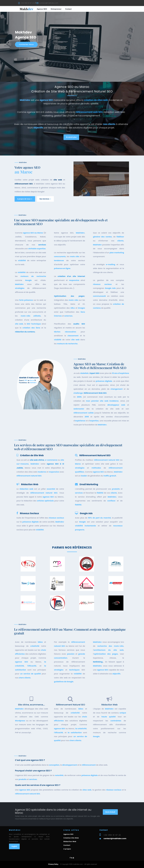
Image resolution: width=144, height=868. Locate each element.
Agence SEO (42, 9)
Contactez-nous (26, 44)
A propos (67, 849)
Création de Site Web (32, 478)
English (14, 846)
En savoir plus (71, 137)
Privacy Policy (53, 864)
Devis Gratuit (110, 823)
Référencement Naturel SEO (95, 478)
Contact (68, 9)
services (42, 333)
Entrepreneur (56, 9)
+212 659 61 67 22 (27, 3)
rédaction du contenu (25, 420)
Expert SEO (94, 429)
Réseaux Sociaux (29, 532)
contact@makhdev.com (49, 3)
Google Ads (86, 532)
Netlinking (98, 696)
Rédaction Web (30, 507)
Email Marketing (89, 507)
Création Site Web (71, 838)
